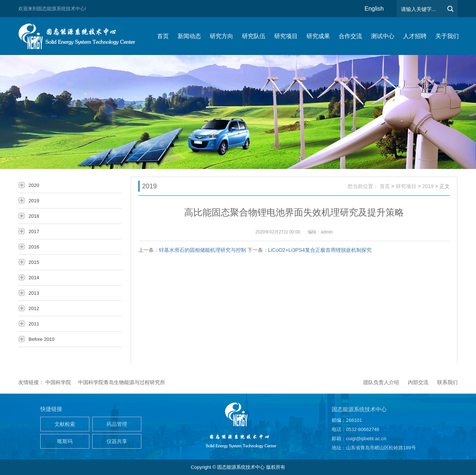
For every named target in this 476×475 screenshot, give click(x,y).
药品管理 (117, 424)
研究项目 (406, 186)
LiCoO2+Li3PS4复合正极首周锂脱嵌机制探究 (320, 250)
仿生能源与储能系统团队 (81, 36)
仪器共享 (117, 441)
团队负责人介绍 (381, 382)
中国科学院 (58, 382)
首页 (385, 186)
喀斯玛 (65, 441)
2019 (428, 186)
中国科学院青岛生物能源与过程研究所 (122, 382)
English (374, 9)
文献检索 (65, 424)
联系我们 (447, 382)
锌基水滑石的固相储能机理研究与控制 (202, 250)
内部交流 (418, 382)
